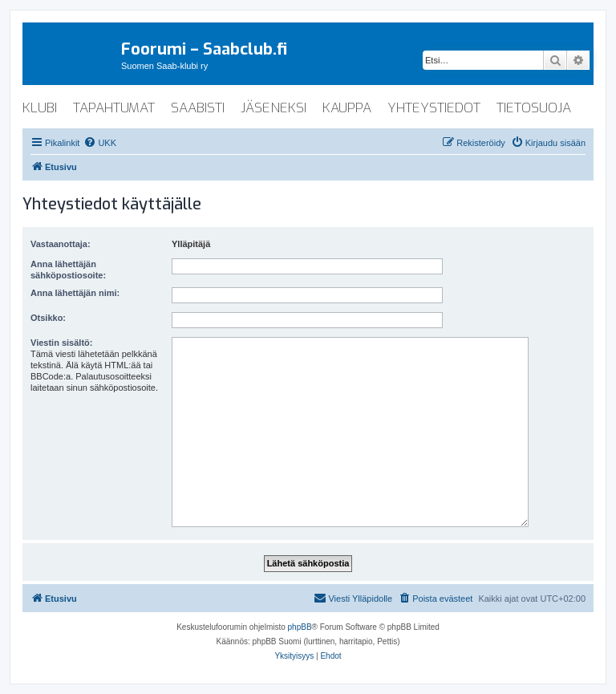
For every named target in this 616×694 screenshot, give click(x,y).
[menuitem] (100, 143)
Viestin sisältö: (61, 343)
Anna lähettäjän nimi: (75, 293)
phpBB (300, 627)
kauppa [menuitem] (347, 108)
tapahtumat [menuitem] (114, 108)
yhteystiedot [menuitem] (434, 108)
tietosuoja (534, 108)
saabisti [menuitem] (198, 108)
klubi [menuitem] (40, 108)
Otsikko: (48, 318)
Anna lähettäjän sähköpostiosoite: (68, 270)
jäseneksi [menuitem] (274, 108)
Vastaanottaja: (61, 244)
